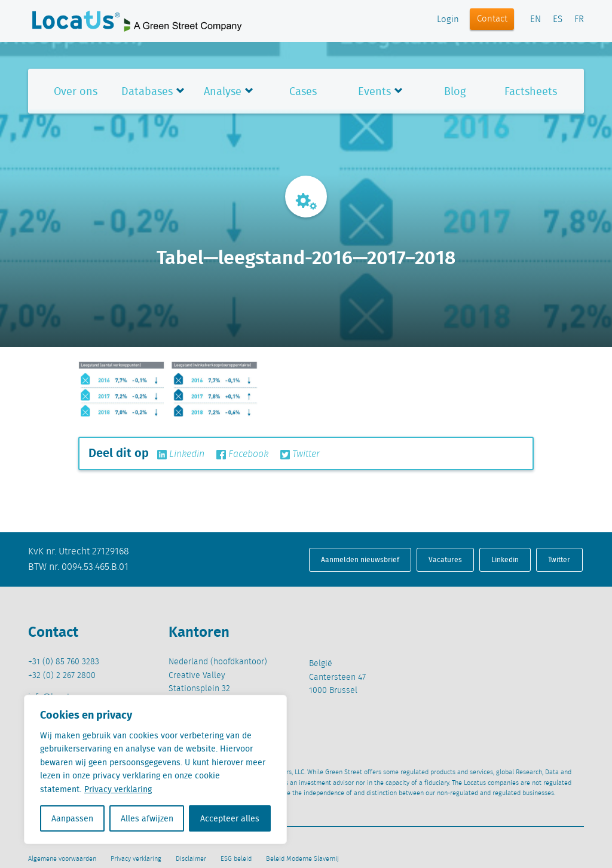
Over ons (76, 91)
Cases (303, 91)
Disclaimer (191, 859)
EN (535, 20)
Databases (147, 91)
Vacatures (445, 559)
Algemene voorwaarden (62, 859)
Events (374, 91)
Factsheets (531, 91)
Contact (492, 19)
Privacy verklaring (118, 789)
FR (579, 20)
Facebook (242, 455)
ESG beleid (236, 859)
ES (558, 20)
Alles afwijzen (147, 818)
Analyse (223, 91)
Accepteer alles (230, 818)
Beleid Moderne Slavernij (302, 859)
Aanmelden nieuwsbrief (360, 559)
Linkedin (181, 455)
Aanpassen (72, 818)
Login (448, 20)
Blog (455, 91)
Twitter (300, 455)
